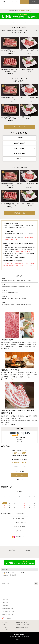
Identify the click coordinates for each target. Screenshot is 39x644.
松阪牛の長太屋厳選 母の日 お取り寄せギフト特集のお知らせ (17, 281)
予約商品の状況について (8, 608)
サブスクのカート (34, 2)
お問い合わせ (6, 625)
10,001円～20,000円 (20, 143)
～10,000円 (20, 138)
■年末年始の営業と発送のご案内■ (10, 293)
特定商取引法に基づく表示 (23, 625)
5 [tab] (23, 22)
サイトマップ (6, 630)
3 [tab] (18, 22)
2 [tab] (16, 22)
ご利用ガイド (5, 599)
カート (24, 2)
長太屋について (5, 349)
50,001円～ (20, 159)
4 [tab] (21, 22)
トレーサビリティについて (8, 424)
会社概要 (5, 627)
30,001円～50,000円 (20, 154)
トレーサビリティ (6, 602)
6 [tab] (25, 22)
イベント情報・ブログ (7, 605)
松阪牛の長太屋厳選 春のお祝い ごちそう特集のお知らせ (16, 287)
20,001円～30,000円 (20, 148)
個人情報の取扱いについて (23, 627)
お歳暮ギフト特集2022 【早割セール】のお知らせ (14, 298)
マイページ (15, 2)
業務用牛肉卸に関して (22, 623)
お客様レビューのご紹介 (8, 614)
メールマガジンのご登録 (8, 611)
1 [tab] (14, 22)
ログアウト (5, 623)
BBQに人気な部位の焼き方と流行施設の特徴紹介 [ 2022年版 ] (17, 304)
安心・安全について (6, 379)
